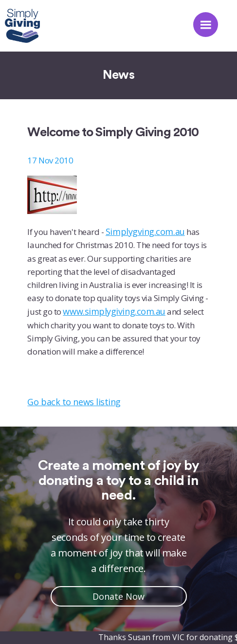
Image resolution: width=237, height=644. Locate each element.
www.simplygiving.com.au (114, 311)
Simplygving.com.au (145, 232)
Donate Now (118, 596)
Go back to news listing (74, 402)
